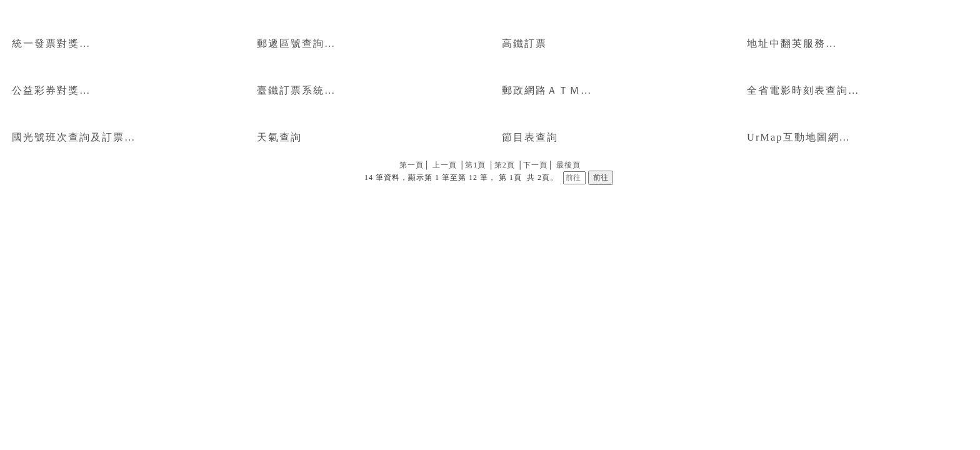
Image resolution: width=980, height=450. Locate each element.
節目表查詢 (530, 137)
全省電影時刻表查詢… (803, 90)
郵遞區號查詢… (296, 43)
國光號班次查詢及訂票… (74, 137)
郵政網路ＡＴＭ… (547, 90)
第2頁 (505, 165)
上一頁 (445, 165)
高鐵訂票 (524, 43)
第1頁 (475, 165)
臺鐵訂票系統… (296, 90)
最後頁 (568, 165)
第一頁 (412, 165)
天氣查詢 (279, 137)
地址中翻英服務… (792, 43)
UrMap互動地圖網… (799, 137)
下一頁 (535, 165)
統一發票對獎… (51, 43)
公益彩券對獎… (51, 90)
